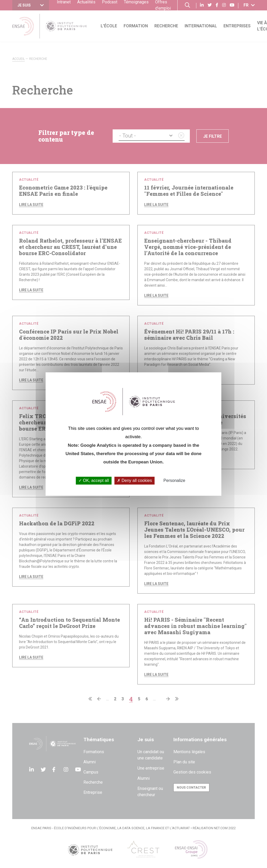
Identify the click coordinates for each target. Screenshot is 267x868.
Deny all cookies (135, 481)
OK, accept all (94, 481)
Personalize (174, 481)
